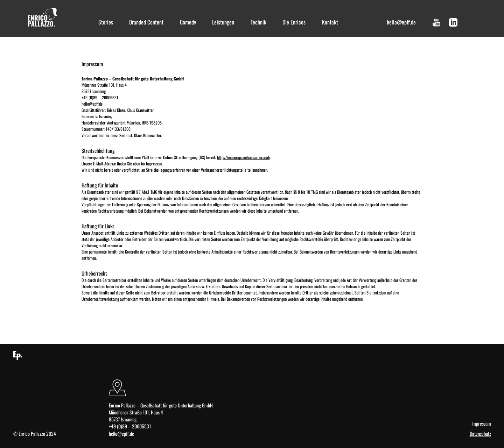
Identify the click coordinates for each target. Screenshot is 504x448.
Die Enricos (294, 22)
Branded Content (146, 22)
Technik (258, 22)
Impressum (481, 424)
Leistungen (223, 22)
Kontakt (330, 22)
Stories (106, 22)
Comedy (188, 22)
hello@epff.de (401, 22)
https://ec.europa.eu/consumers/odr (243, 157)
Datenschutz (480, 434)
